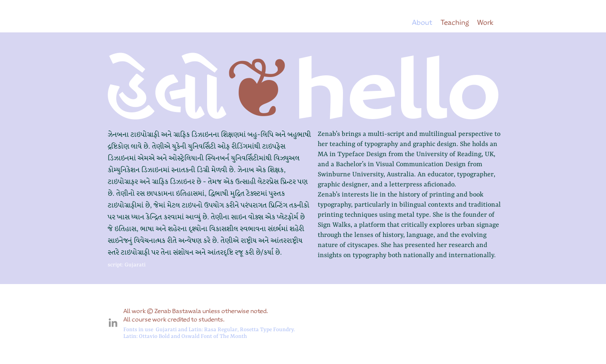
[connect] (113, 323)
